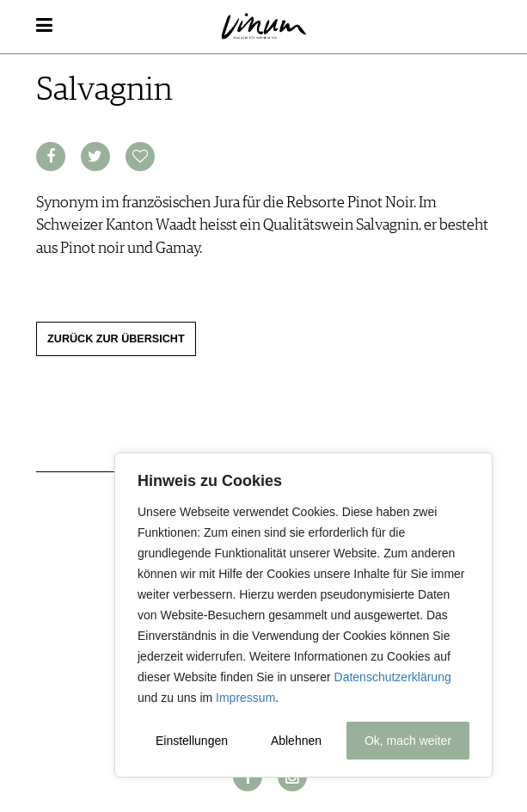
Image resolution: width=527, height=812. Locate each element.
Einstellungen (192, 741)
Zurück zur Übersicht (116, 339)
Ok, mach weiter (408, 741)
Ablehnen (296, 741)
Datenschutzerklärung (393, 677)
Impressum (245, 698)
